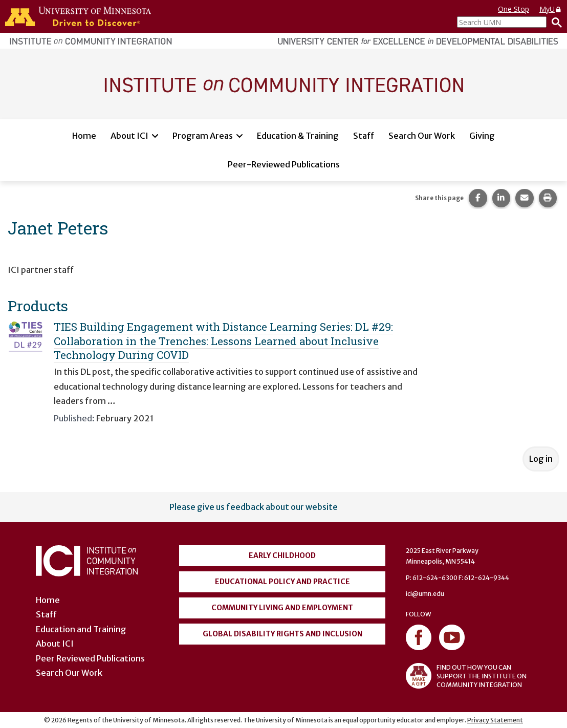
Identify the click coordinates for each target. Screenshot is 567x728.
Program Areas (203, 136)
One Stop (514, 9)
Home (84, 136)
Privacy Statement (495, 720)
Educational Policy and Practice (282, 582)
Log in (541, 459)
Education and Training (81, 629)
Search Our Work (422, 136)
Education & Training (298, 136)
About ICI (129, 136)
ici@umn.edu (425, 594)
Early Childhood (282, 555)
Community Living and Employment (282, 608)
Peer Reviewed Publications (90, 658)
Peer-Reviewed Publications (284, 164)
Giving (482, 136)
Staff (364, 136)
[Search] (554, 22)
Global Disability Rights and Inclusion (282, 634)
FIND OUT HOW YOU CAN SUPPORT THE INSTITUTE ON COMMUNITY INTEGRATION (466, 676)
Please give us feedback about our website (254, 507)
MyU (551, 9)
